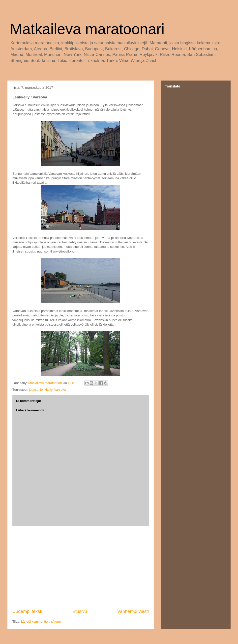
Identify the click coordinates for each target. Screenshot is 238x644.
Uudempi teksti (27, 611)
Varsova (60, 390)
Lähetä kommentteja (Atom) (41, 622)
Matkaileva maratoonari (87, 29)
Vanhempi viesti (133, 611)
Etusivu (80, 611)
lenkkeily (46, 390)
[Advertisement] (81, 567)
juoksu (34, 390)
